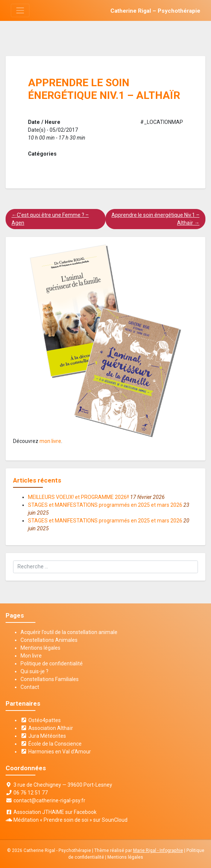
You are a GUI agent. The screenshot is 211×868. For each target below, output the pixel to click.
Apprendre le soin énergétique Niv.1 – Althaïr (155, 219)
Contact (30, 687)
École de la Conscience (51, 744)
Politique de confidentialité (52, 664)
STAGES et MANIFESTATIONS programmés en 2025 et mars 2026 (105, 505)
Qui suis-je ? (34, 671)
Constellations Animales (49, 640)
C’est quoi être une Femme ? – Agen (50, 219)
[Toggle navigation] (20, 10)
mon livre (50, 441)
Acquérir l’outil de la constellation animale (69, 632)
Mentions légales (40, 648)
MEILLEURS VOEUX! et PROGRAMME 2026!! (78, 497)
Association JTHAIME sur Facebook (55, 812)
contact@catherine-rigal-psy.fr (49, 800)
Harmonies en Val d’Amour (56, 752)
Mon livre (31, 656)
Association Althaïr (47, 728)
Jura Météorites (43, 736)
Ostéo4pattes (41, 720)
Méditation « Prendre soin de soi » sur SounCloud (70, 820)
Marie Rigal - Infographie (158, 850)
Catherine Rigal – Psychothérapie (155, 11)
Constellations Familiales (50, 679)
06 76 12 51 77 (31, 793)
